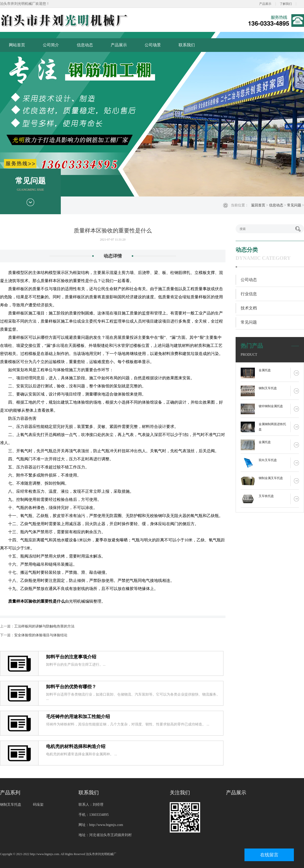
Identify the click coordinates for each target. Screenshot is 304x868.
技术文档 (249, 308)
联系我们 (187, 45)
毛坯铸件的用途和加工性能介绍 (78, 717)
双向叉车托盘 (268, 460)
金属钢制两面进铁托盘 (272, 427)
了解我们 (286, 4)
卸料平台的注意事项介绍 (71, 657)
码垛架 (38, 805)
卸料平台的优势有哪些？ (71, 687)
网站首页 (17, 45)
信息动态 (85, 45)
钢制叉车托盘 (268, 388)
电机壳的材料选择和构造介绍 (76, 746)
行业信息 (249, 294)
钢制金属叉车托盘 (271, 478)
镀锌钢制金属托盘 (271, 406)
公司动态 (249, 280)
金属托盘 (265, 370)
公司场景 (153, 45)
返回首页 (258, 205)
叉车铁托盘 (266, 496)
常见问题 (294, 205)
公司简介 (51, 45)
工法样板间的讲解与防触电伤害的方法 (44, 626)
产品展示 (265, 4)
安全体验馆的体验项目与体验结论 (41, 635)
